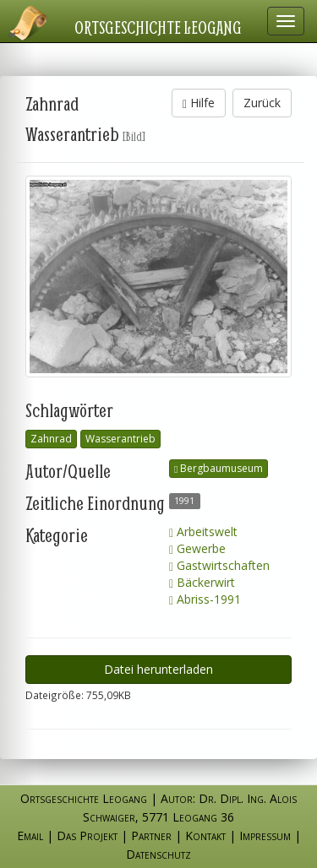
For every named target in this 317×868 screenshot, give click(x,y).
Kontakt (205, 835)
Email (30, 835)
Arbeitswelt (203, 532)
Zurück (262, 103)
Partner (151, 835)
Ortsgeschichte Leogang (158, 27)
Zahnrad (51, 439)
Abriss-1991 (205, 599)
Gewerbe (197, 548)
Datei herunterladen (158, 669)
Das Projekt (87, 835)
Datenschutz (158, 854)
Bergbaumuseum (219, 468)
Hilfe (199, 103)
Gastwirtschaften (219, 565)
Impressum (265, 835)
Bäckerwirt (202, 582)
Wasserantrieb (120, 439)
